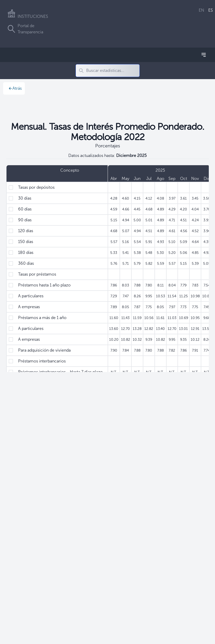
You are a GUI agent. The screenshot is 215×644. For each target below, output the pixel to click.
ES (211, 10)
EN (201, 10)
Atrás (15, 88)
